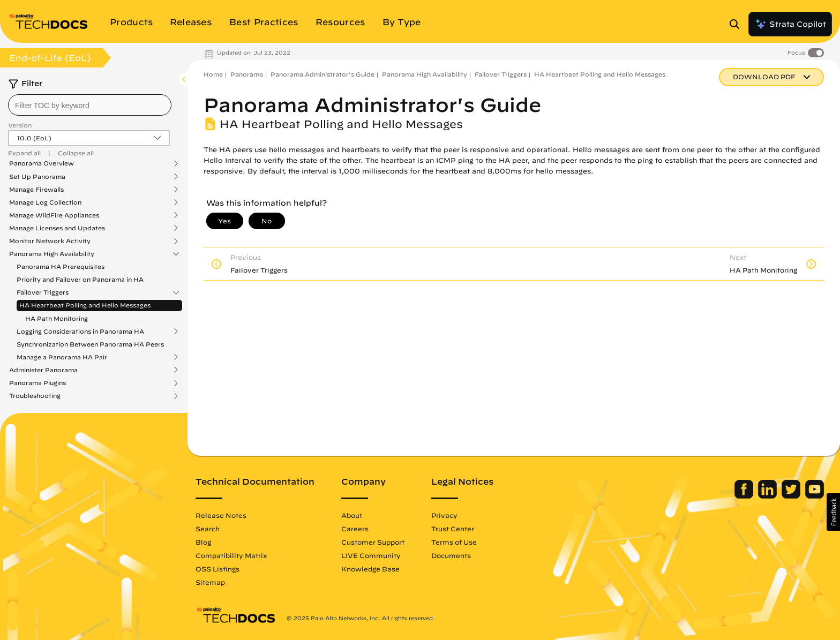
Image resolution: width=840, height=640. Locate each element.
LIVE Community (371, 555)
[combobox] (90, 105)
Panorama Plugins (37, 383)
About (352, 515)
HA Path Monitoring (57, 318)
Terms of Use (454, 542)
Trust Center (453, 529)
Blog (203, 542)
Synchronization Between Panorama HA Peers (90, 344)
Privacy (444, 515)
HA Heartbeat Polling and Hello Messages (85, 305)
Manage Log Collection (45, 202)
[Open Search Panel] (738, 24)
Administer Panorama (43, 370)
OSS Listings (217, 569)
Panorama (247, 74)
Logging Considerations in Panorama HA (80, 332)
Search (208, 529)
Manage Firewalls (36, 190)
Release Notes (221, 515)
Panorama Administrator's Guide (322, 74)
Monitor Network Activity (50, 241)
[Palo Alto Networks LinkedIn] (768, 496)
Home (213, 74)
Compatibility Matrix (231, 555)
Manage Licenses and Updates (57, 228)
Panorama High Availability (52, 254)
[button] (833, 512)
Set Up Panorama (37, 177)
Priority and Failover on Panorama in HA (80, 279)
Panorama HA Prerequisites (61, 266)
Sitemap (210, 582)
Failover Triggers (43, 292)
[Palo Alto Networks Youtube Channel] (815, 496)
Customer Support (373, 542)
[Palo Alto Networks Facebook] (745, 496)
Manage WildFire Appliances (54, 215)
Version (20, 125)
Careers (355, 529)
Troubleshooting (35, 396)
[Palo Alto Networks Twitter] (792, 496)
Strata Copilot (790, 24)
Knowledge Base (370, 569)
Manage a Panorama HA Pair (62, 357)
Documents (451, 555)
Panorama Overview (42, 163)
